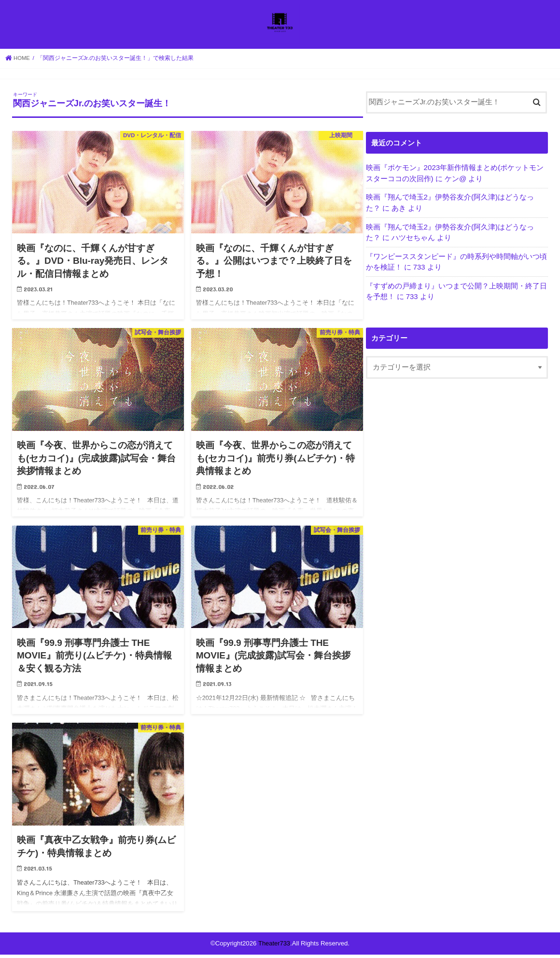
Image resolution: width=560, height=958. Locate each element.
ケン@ (455, 182)
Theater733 (274, 947)
